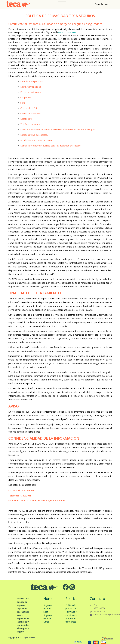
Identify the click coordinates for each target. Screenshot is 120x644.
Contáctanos (103, 4)
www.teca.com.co (67, 32)
